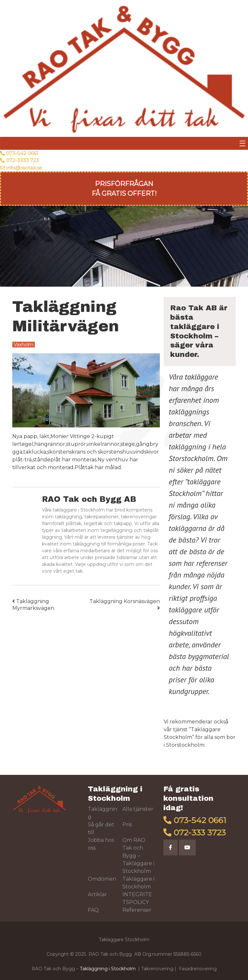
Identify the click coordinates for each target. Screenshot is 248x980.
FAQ (93, 910)
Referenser (137, 910)
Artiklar (97, 894)
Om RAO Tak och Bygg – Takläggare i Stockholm (138, 856)
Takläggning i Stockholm (108, 969)
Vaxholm (24, 345)
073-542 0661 (22, 153)
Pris (127, 825)
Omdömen (102, 879)
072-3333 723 (22, 160)
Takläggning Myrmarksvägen (33, 605)
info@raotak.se (24, 168)
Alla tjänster (138, 809)
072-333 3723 (200, 832)
